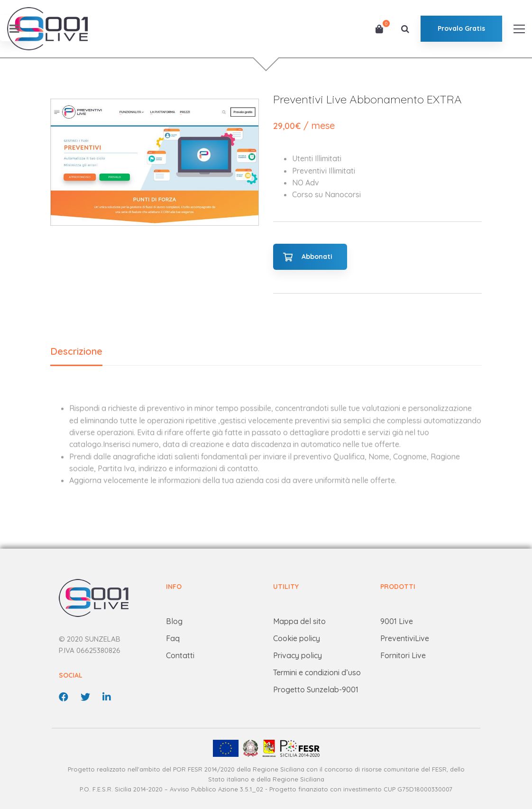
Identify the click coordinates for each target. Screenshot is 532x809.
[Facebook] (64, 697)
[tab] (76, 352)
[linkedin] (107, 697)
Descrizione (76, 351)
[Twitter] (85, 697)
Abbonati (317, 257)
